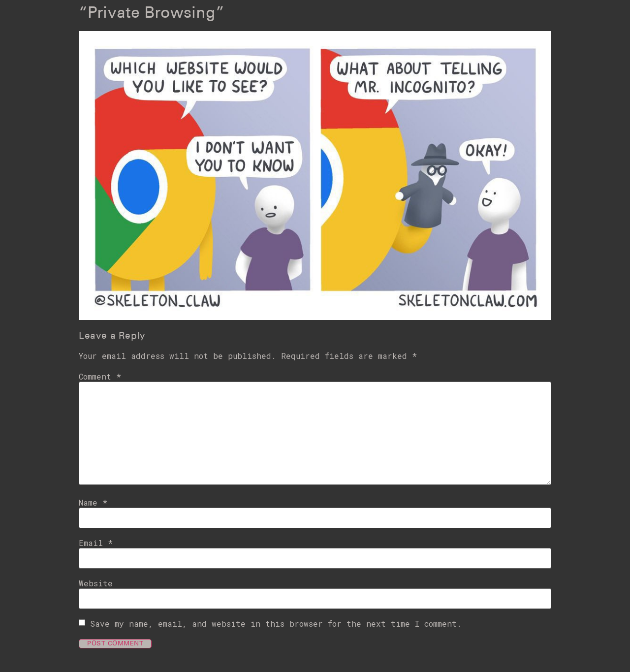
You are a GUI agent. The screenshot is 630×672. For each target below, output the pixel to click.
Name (93, 503)
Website (96, 583)
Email (96, 543)
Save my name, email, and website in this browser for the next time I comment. (276, 624)
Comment (100, 377)
